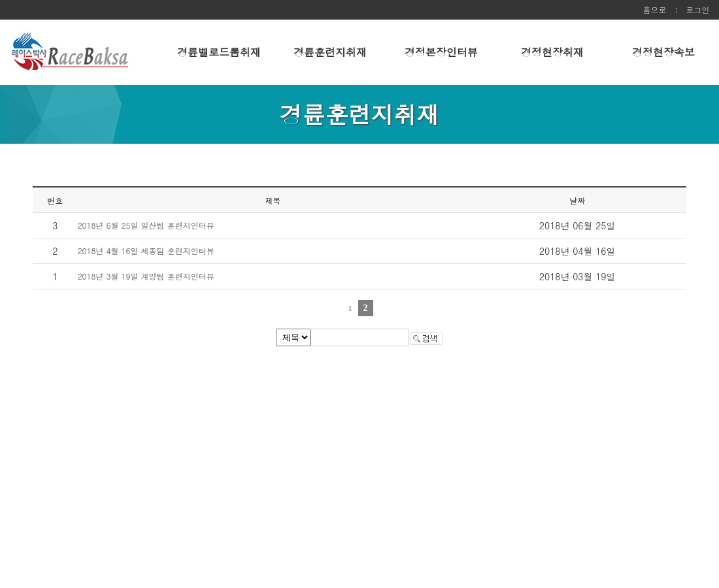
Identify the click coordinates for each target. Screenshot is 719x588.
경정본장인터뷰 (441, 52)
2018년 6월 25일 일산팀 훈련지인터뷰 (146, 225)
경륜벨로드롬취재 (219, 52)
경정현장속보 (663, 52)
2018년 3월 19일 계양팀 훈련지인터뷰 (146, 276)
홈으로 (654, 9)
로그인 (698, 9)
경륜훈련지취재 (330, 52)
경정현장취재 (552, 52)
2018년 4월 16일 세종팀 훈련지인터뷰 (146, 251)
